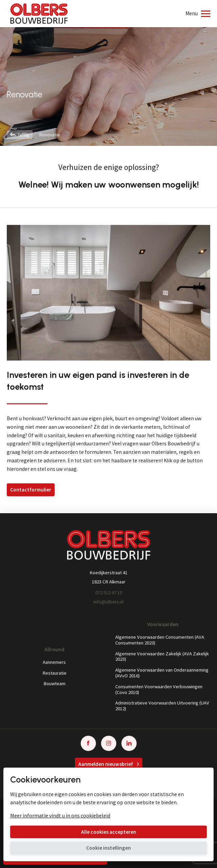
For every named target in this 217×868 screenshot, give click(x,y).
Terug (20, 135)
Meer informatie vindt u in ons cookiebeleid (60, 815)
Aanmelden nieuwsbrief (109, 764)
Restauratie (54, 673)
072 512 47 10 (109, 593)
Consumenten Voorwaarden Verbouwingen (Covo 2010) (159, 690)
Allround (54, 650)
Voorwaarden (163, 624)
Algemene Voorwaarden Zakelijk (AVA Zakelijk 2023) (162, 657)
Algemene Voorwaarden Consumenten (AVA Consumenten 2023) (160, 640)
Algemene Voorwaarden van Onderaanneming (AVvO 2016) (162, 673)
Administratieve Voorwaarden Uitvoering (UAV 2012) (162, 706)
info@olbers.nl (108, 602)
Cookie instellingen (108, 848)
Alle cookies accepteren (109, 832)
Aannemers (54, 662)
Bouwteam (54, 684)
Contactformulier (31, 490)
